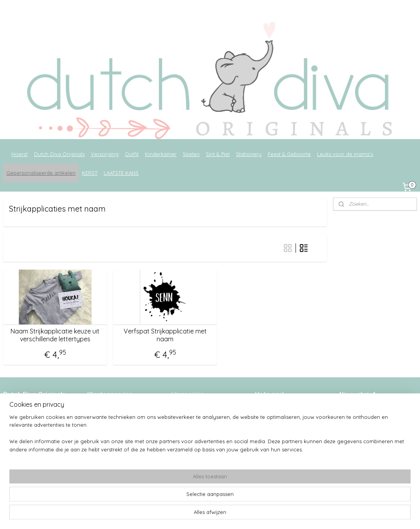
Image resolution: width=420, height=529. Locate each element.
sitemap (190, 515)
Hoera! (20, 154)
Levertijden (101, 433)
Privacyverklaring (108, 450)
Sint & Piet (218, 154)
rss (205, 515)
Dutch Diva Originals (59, 154)
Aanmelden (360, 442)
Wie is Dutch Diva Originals (121, 409)
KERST (90, 173)
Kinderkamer (161, 154)
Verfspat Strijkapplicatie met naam (165, 335)
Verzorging (105, 154)
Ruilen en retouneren (114, 442)
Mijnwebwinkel (297, 515)
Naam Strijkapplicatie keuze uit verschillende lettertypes (55, 335)
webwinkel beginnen (232, 515)
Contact (97, 458)
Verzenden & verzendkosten (122, 425)
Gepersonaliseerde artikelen (41, 173)
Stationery (249, 154)
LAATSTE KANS (121, 173)
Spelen (191, 154)
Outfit (132, 154)
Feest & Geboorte (289, 154)
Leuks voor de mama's (345, 154)
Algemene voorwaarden (117, 417)
